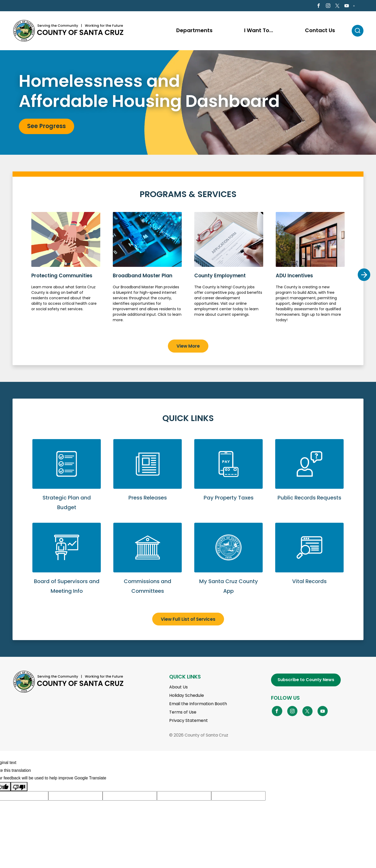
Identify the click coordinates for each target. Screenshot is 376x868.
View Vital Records (309, 560)
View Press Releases (148, 477)
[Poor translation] (19, 787)
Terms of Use (183, 713)
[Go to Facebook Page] (318, 6)
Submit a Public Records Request (309, 477)
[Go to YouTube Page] (323, 711)
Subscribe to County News (306, 680)
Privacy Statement (189, 721)
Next (364, 275)
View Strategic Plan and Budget (67, 481)
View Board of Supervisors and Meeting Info (67, 565)
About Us (178, 688)
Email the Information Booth (198, 705)
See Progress (46, 127)
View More (188, 347)
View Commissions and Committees (148, 565)
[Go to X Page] (337, 6)
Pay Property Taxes (228, 477)
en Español (27, 6)
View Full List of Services (188, 620)
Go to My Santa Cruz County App (228, 565)
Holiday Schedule (187, 696)
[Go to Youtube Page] (347, 6)
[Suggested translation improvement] (75, 797)
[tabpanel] (188, 103)
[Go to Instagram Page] (328, 6)
